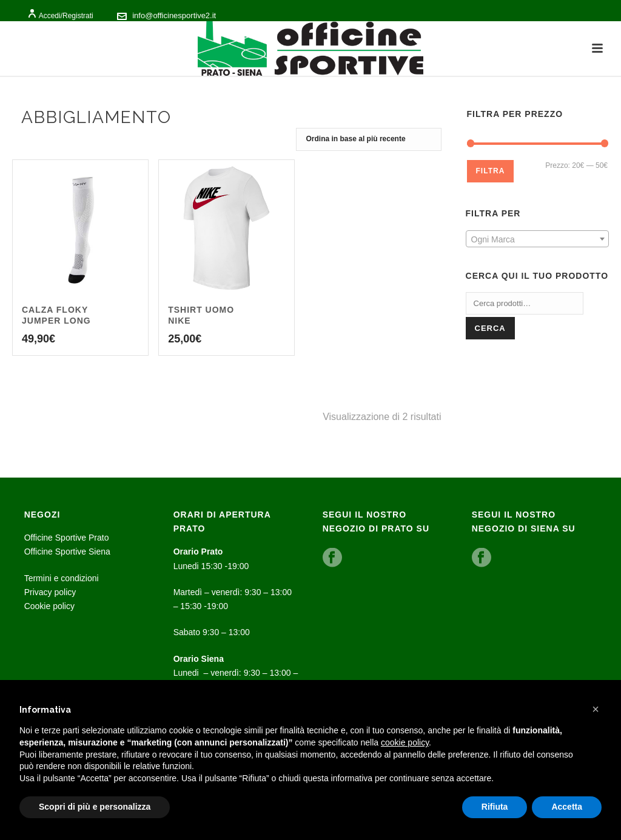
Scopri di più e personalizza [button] (95, 807)
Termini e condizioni (62, 578)
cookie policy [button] (405, 742)
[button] (596, 709)
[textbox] (537, 239)
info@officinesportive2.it (174, 15)
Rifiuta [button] (495, 807)
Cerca (490, 328)
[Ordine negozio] (369, 139)
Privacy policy (50, 592)
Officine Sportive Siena (67, 552)
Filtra (491, 171)
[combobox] (537, 239)
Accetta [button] (567, 807)
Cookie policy (49, 606)
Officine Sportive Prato (67, 538)
